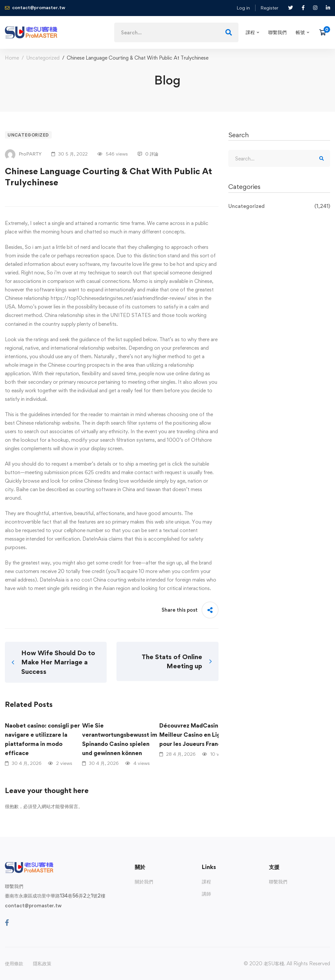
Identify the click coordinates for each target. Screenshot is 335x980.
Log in (243, 8)
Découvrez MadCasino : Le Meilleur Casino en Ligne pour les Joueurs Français (196, 735)
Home (12, 58)
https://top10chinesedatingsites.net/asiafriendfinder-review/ (119, 298)
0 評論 (148, 154)
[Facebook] (7, 923)
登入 (37, 806)
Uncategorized (43, 58)
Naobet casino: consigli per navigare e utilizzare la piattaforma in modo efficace (42, 739)
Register (269, 8)
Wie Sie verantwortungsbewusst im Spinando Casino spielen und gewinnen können (120, 739)
